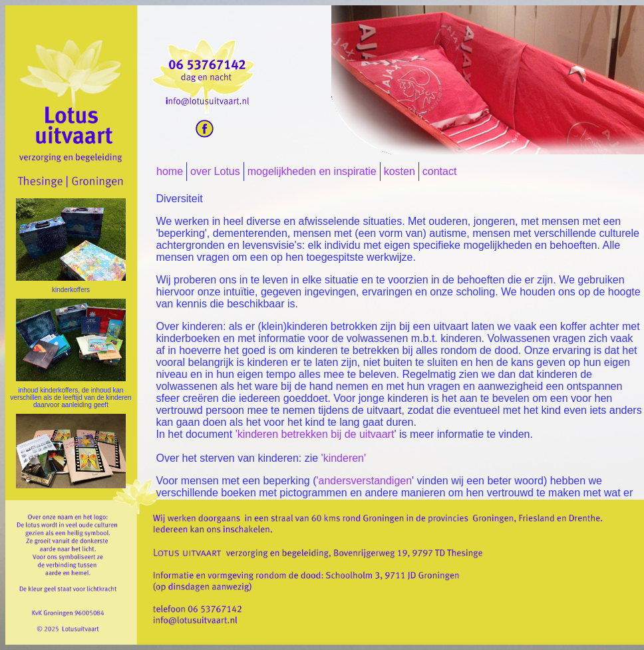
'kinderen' (344, 458)
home (170, 171)
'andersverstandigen (364, 481)
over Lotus (215, 171)
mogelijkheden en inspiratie (312, 171)
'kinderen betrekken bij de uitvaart (315, 434)
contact (440, 171)
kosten (400, 171)
